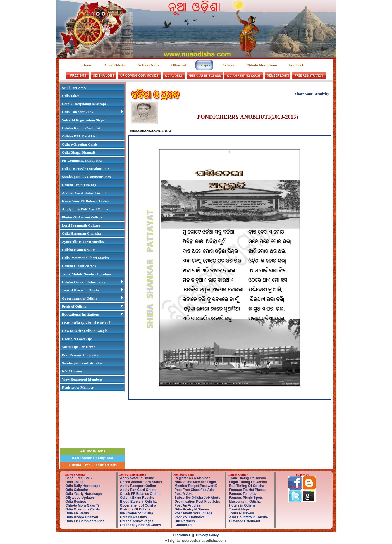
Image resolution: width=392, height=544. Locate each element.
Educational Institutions (93, 314)
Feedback (296, 65)
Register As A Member (192, 478)
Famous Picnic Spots (246, 498)
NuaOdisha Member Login (195, 482)
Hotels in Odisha (242, 505)
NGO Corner (72, 371)
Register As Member (78, 387)
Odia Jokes (71, 96)
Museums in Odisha (245, 502)
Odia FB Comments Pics (85, 521)
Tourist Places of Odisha (93, 290)
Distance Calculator (245, 521)
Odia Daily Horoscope (83, 486)
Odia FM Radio (77, 513)
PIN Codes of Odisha (137, 513)
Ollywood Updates (80, 498)
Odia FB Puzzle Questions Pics (86, 169)
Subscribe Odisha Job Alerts (197, 498)
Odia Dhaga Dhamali (78, 152)
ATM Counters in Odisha (248, 517)
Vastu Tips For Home (78, 347)
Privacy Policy (207, 535)
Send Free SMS (74, 88)
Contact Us (183, 525)
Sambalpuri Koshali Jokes (82, 363)
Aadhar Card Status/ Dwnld (84, 193)
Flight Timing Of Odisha (248, 482)
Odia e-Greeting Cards (80, 144)
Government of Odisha (93, 298)
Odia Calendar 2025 (93, 112)
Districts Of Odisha (135, 509)
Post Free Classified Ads (194, 490)
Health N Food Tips (77, 339)
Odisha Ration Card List (81, 128)
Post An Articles (187, 505)
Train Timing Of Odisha (247, 478)
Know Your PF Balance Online (86, 201)
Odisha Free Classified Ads (93, 465)
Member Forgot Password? (196, 486)
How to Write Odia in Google (85, 331)
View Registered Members (82, 379)
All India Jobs (92, 451)
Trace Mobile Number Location (86, 274)
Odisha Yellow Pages (137, 521)
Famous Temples (242, 494)
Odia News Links (133, 517)
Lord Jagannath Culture (81, 225)
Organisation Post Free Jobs (197, 502)
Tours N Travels (241, 513)
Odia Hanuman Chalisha (81, 233)
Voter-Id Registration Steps (83, 120)
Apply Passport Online (138, 486)
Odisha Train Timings (79, 185)
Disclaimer (182, 535)
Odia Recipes (76, 502)
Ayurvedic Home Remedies (83, 242)
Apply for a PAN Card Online (85, 209)
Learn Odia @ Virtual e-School (86, 323)
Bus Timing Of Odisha (247, 486)
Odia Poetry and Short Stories (85, 258)
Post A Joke (184, 494)
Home (87, 65)
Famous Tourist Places (247, 490)
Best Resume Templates (80, 355)
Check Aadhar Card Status (141, 482)
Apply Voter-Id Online (137, 478)
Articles (228, 65)
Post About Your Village (193, 513)
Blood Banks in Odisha (138, 502)
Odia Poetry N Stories (192, 509)
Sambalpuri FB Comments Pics (86, 177)
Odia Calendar (77, 490)
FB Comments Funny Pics (82, 161)
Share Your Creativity (312, 94)
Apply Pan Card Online (138, 490)
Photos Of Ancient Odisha (82, 217)
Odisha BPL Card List (79, 136)
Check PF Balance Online (140, 494)
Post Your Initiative (190, 517)
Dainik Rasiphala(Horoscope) (85, 104)
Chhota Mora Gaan (262, 65)
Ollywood (179, 65)
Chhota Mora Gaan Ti (82, 505)
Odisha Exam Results (79, 250)
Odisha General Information (93, 282)
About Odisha (115, 65)
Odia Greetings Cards (83, 509)
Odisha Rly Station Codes (141, 525)
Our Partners (185, 521)
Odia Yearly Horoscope (84, 494)
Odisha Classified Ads (79, 266)
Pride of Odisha (93, 306)
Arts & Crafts (148, 65)
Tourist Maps (239, 509)
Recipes (204, 65)
